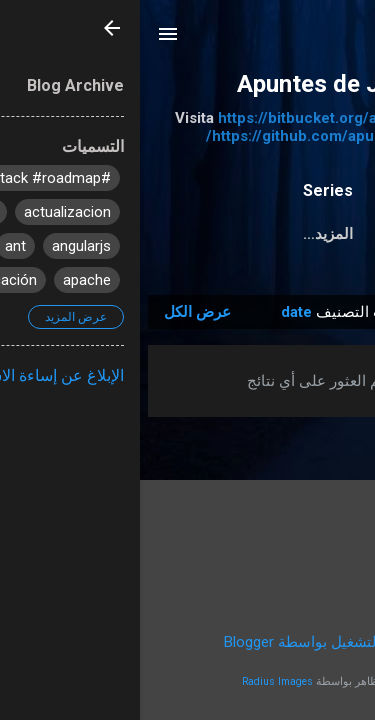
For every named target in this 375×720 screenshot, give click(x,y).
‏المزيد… (188, 234)
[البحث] (347, 40)
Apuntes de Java (188, 84)
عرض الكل (57, 312)
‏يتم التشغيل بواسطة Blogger (188, 642)
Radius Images (137, 681)
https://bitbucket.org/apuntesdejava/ (207, 118)
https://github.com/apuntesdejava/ (188, 136)
